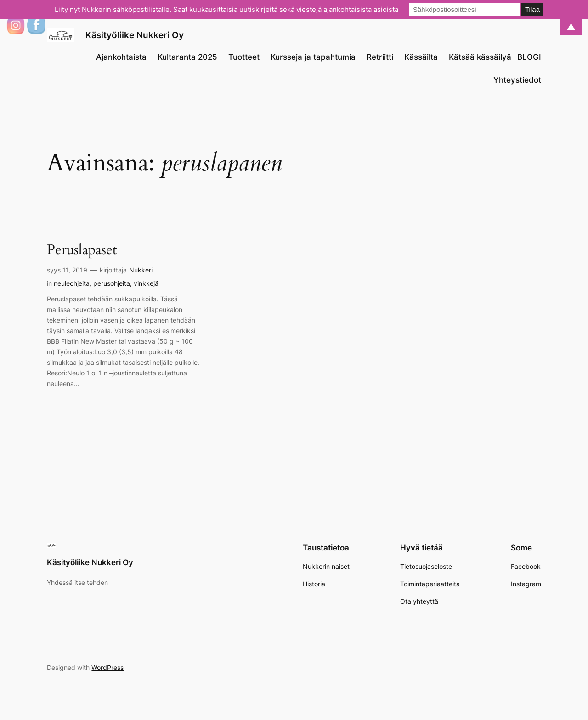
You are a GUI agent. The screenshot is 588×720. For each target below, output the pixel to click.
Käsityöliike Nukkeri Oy (135, 35)
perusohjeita (112, 283)
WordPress (107, 667)
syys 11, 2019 (67, 270)
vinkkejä (146, 283)
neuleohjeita (72, 283)
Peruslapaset (82, 250)
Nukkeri (141, 270)
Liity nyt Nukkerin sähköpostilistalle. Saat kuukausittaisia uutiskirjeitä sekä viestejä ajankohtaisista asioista (226, 9)
